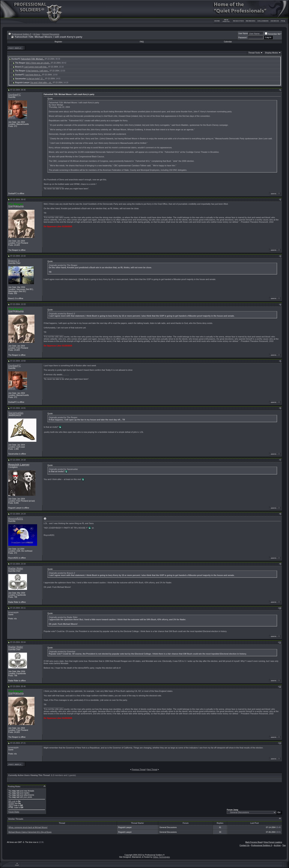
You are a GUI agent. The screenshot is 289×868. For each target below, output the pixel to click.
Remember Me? (273, 34)
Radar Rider (16, 568)
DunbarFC (15, 95)
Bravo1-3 (14, 261)
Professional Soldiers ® (22, 34)
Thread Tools (254, 53)
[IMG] (11, 805)
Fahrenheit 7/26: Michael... (33, 59)
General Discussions (51, 34)
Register (58, 42)
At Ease (37, 34)
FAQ (142, 42)
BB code (12, 801)
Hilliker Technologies (161, 857)
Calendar (228, 42)
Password (243, 38)
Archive (277, 845)
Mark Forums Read (254, 842)
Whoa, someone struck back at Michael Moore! (28, 827)
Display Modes (272, 53)
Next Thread (152, 770)
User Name (243, 33)
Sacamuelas (16, 413)
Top (284, 845)
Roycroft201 (16, 519)
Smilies (11, 803)
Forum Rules (14, 812)
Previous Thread (139, 770)
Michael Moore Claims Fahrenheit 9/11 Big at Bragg (30, 832)
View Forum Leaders (273, 842)
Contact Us (244, 845)
